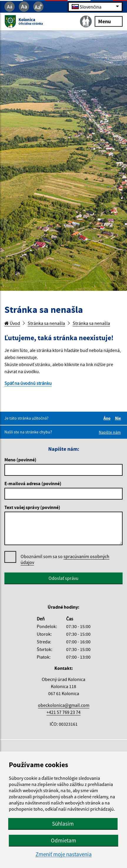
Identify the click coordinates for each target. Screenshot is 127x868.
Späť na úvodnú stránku (28, 383)
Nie (119, 418)
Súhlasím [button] (63, 824)
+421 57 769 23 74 (63, 712)
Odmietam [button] (63, 840)
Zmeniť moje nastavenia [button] (64, 854)
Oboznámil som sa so (65, 559)
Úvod (12, 323)
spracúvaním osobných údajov (65, 559)
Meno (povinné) (20, 460)
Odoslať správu (63, 578)
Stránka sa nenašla (46, 323)
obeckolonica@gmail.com (64, 705)
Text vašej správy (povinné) (32, 507)
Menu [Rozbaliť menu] (109, 21)
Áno (108, 418)
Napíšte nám (110, 432)
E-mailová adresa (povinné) (33, 483)
